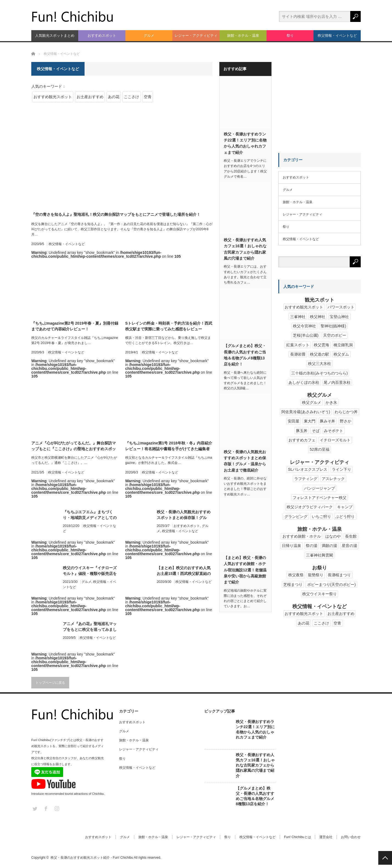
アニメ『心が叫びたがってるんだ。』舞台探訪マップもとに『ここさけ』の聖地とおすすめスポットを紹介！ (74, 446)
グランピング (296, 517)
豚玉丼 (302, 431)
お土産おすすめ (90, 97)
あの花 (114, 97)
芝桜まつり (293, 585)
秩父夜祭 (296, 575)
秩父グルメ (312, 402)
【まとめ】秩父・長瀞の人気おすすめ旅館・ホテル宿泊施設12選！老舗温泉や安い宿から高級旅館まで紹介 (245, 570)
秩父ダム (341, 354)
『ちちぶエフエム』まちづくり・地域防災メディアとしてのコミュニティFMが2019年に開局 (90, 515)
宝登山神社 (339, 317)
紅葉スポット (298, 345)
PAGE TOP (385, 858)
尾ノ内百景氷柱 (337, 382)
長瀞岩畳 (298, 354)
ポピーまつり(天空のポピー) (331, 585)
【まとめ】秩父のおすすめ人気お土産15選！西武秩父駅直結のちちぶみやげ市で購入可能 (184, 571)
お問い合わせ (351, 837)
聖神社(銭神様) (333, 326)
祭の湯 (312, 546)
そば (316, 431)
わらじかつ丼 (346, 412)
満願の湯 (329, 546)
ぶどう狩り (345, 517)
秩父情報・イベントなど (337, 36)
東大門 (310, 421)
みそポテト (334, 431)
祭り (290, 36)
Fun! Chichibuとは (297, 837)
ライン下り (341, 469)
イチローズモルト (335, 440)
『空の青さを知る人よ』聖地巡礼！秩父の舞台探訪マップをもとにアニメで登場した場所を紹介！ (116, 214)
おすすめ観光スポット (53, 97)
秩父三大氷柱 (320, 364)
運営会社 (326, 837)
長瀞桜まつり (339, 575)
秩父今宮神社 (304, 326)
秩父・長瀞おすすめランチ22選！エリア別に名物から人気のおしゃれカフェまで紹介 (245, 143)
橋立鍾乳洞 (343, 345)
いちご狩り (321, 517)
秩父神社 (318, 317)
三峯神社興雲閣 (320, 555)
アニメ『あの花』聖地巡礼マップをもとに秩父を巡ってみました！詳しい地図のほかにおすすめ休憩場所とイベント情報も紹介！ (90, 627)
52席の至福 (320, 449)
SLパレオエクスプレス (308, 469)
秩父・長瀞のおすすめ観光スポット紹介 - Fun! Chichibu (92, 858)
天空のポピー (335, 335)
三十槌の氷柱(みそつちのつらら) (319, 373)
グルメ (149, 36)
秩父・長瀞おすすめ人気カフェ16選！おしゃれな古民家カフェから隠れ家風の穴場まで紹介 (245, 249)
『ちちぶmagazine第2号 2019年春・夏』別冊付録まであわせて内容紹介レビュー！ (75, 326)
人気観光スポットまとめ (55, 36)
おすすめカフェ (302, 440)
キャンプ (345, 507)
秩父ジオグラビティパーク (310, 507)
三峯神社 (298, 317)
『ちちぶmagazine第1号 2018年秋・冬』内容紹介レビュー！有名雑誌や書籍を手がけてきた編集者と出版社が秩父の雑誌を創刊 (169, 446)
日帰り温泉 (292, 546)
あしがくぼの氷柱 (304, 382)
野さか (346, 421)
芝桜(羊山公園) (306, 335)
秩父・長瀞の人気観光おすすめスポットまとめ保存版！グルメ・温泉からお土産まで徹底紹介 (184, 515)
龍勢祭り (316, 575)
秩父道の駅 (320, 354)
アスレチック (333, 479)
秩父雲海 (321, 345)
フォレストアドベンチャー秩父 (320, 498)
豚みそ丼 (327, 421)
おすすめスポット (102, 36)
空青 (148, 97)
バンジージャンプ (320, 488)
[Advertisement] (320, 96)
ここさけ (131, 97)
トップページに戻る (50, 683)
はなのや (333, 536)
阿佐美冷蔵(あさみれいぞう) (306, 412)
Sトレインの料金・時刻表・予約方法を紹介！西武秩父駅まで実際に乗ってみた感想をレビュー (169, 326)
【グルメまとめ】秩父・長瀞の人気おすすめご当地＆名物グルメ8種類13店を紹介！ (245, 355)
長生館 (351, 536)
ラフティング (306, 479)
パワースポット (341, 307)
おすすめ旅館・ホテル (302, 536)
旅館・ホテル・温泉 (243, 36)
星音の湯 (349, 546)
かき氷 (331, 402)
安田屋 (293, 421)
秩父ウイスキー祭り (320, 594)
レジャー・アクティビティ (196, 36)
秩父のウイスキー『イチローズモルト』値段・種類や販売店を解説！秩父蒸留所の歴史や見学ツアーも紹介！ (90, 571)
